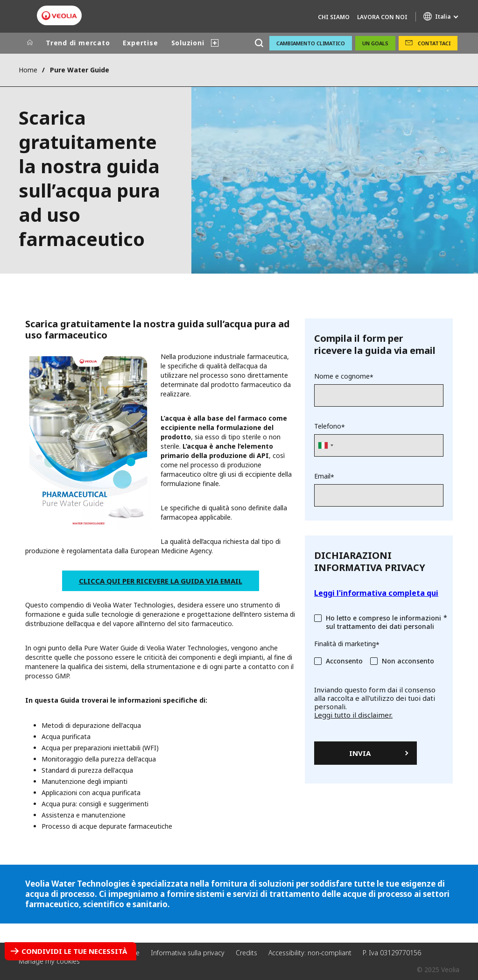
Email (322, 476)
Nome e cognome (342, 376)
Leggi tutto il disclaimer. (353, 715)
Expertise (140, 43)
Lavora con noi (382, 17)
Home (28, 70)
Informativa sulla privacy (188, 953)
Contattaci (434, 43)
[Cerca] (259, 43)
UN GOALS (375, 43)
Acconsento (344, 661)
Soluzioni (188, 43)
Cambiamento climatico (311, 43)
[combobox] (325, 445)
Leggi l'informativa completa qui (376, 593)
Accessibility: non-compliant (310, 953)
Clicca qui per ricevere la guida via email (161, 581)
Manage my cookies (49, 961)
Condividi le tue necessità (74, 951)
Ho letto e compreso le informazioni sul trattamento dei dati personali (383, 622)
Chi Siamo (334, 17)
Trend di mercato (78, 43)
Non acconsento (408, 661)
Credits (246, 953)
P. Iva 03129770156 (392, 953)
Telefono (328, 426)
